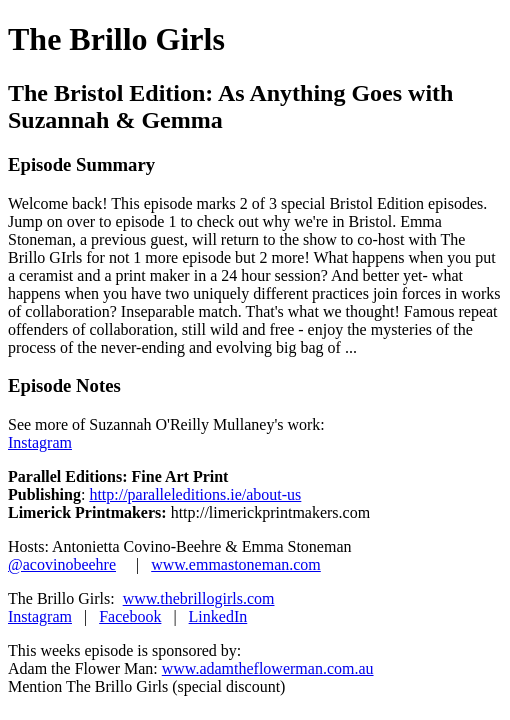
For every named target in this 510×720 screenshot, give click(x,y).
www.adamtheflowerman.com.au (268, 668)
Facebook (130, 616)
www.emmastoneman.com (236, 564)
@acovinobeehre (62, 564)
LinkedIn (218, 616)
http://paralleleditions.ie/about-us (195, 494)
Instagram (40, 442)
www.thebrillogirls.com (199, 598)
